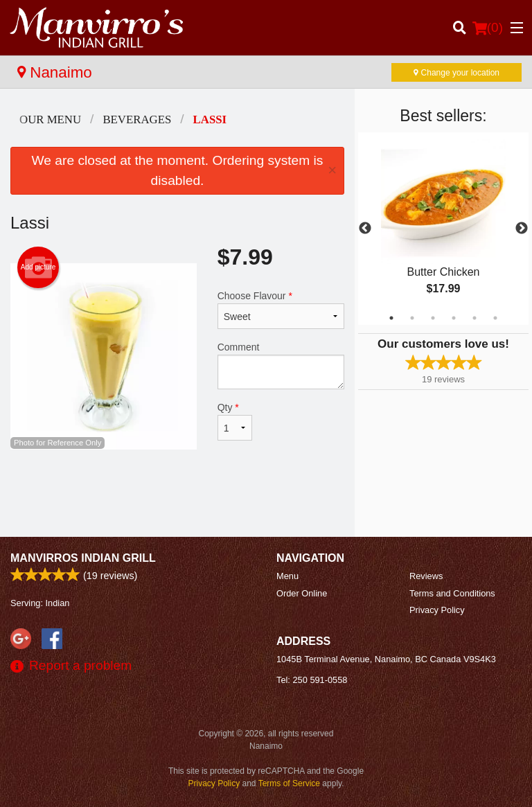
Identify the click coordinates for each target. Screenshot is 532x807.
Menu (287, 576)
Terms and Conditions (452, 593)
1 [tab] (391, 318)
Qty (235, 421)
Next (522, 229)
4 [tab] (454, 318)
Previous (365, 229)
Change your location (456, 73)
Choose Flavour (281, 310)
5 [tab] (475, 318)
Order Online (302, 593)
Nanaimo (55, 72)
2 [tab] (412, 318)
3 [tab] (433, 318)
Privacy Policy (437, 610)
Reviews (426, 576)
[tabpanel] (443, 229)
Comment (281, 365)
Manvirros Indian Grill (83, 558)
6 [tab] (495, 318)
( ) (488, 28)
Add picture (38, 267)
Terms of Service (289, 783)
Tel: (312, 680)
